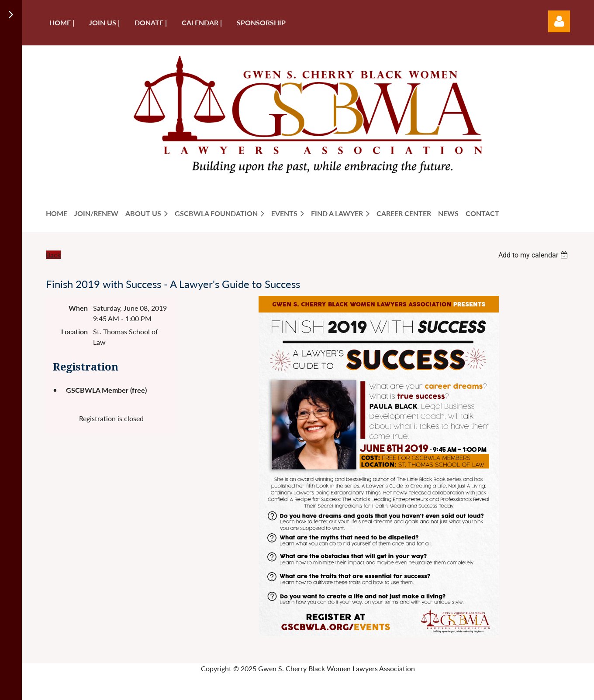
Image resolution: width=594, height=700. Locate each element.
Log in (559, 21)
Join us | (104, 22)
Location (74, 331)
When (78, 308)
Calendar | (202, 22)
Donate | (151, 22)
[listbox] (534, 255)
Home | (62, 22)
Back (53, 255)
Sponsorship (261, 22)
